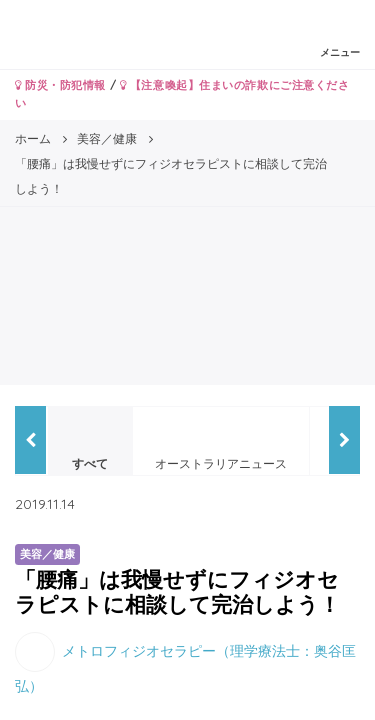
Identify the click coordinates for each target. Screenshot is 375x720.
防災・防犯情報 (60, 85)
